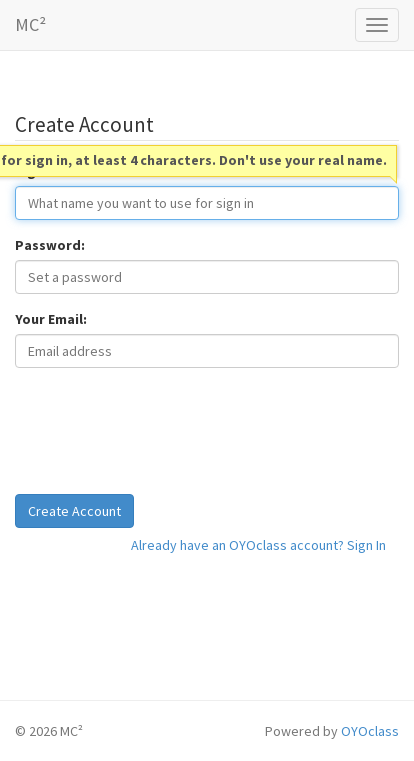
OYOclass (370, 731)
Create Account (74, 511)
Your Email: (51, 319)
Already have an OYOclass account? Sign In (258, 545)
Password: (50, 245)
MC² (30, 24)
